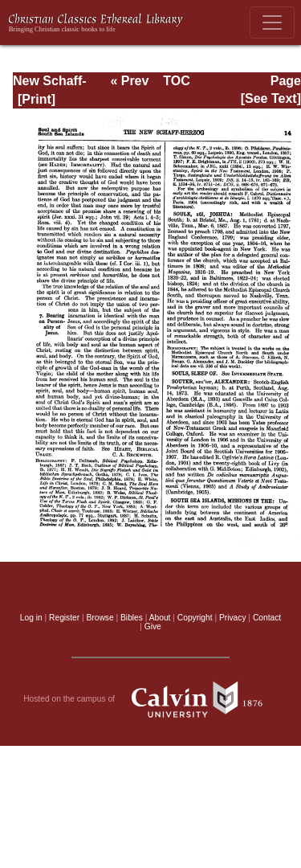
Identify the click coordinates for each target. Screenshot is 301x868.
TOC (176, 81)
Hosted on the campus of (150, 699)
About (160, 618)
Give (153, 626)
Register (64, 618)
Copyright (195, 618)
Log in (31, 618)
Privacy (233, 618)
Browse (100, 618)
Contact (267, 618)
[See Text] (271, 98)
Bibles (132, 618)
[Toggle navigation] (272, 23)
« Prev (129, 81)
